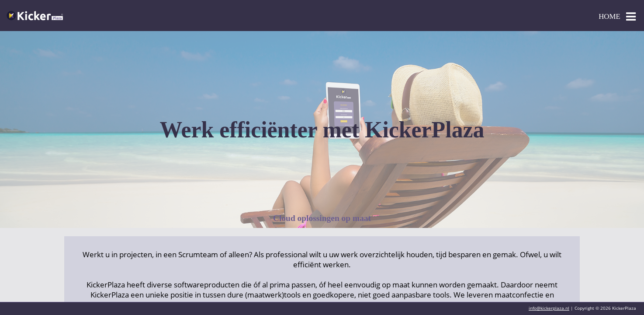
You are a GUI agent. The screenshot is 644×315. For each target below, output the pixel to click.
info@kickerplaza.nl (549, 308)
